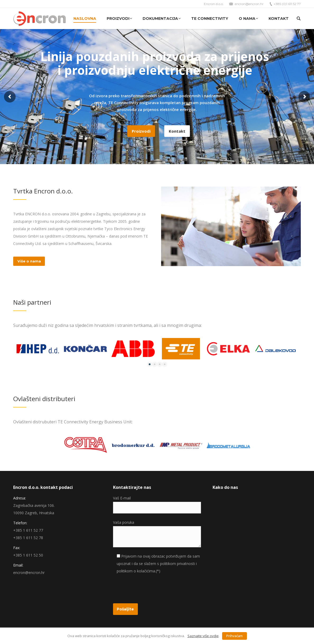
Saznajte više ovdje (203, 636)
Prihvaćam (235, 636)
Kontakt (177, 131)
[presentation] (153, 588)
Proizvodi (141, 131)
